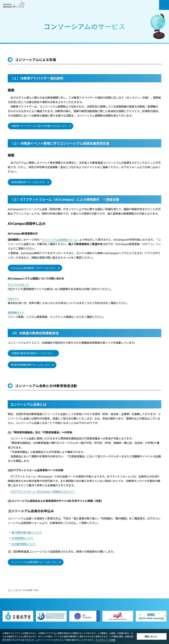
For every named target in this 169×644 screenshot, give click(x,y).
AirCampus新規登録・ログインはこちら (33, 268)
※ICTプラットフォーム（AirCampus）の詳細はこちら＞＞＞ (47, 491)
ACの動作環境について (25, 544)
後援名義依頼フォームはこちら (28, 182)
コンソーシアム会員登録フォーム (62, 239)
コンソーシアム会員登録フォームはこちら (34, 562)
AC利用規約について (24, 538)
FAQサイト (14, 298)
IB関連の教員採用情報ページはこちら (32, 353)
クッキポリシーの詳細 (105, 640)
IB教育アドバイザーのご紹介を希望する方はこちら (39, 126)
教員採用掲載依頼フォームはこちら (30, 365)
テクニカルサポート (20, 284)
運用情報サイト (17, 312)
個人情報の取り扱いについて (29, 532)
